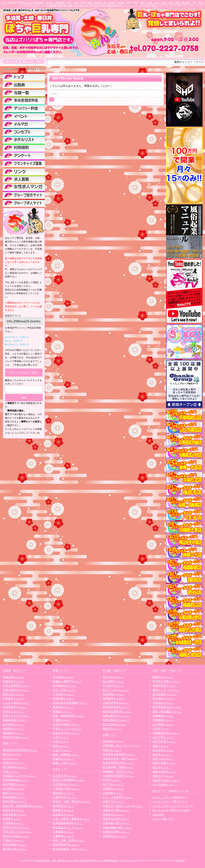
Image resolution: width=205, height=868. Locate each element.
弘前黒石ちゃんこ (13, 698)
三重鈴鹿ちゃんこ (63, 836)
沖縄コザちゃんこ (163, 776)
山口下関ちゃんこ (163, 737)
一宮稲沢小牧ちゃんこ (66, 789)
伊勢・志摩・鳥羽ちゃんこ (69, 840)
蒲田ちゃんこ (61, 746)
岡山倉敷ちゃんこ (163, 750)
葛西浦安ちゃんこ (63, 707)
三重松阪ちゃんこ (63, 832)
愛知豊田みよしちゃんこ (67, 827)
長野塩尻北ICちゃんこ (116, 716)
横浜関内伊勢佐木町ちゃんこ (20, 750)
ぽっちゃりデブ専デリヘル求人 (171, 810)
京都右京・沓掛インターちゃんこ (123, 806)
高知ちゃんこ (161, 746)
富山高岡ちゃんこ (113, 681)
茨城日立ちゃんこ (63, 759)
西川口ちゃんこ (12, 754)
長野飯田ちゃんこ (113, 698)
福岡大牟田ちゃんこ (165, 772)
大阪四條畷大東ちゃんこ (117, 827)
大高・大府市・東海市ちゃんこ (71, 819)
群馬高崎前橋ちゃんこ (16, 780)
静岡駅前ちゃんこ (63, 806)
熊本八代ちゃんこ (163, 759)
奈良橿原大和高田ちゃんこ (119, 754)
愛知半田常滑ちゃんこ (66, 844)
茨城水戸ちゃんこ (13, 763)
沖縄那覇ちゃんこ (163, 720)
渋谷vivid (158, 814)
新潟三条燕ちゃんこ (115, 724)
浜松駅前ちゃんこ (63, 814)
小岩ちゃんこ (61, 737)
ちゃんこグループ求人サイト (170, 801)
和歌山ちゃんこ (112, 750)
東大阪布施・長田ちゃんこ (119, 767)
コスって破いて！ (163, 819)
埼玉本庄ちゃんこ (13, 810)
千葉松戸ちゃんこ (13, 840)
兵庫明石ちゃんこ (113, 789)
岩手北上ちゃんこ (13, 711)
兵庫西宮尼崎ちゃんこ (116, 832)
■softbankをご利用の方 (17, 344)
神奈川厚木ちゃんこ (15, 801)
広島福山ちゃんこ (163, 703)
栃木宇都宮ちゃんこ (15, 784)
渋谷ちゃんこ (61, 741)
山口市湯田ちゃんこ (165, 784)
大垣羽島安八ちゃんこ (66, 784)
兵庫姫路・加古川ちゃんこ (119, 771)
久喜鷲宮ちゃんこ (63, 694)
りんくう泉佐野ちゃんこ (117, 797)
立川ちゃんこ (11, 759)
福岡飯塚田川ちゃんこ (166, 733)
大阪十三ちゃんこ (113, 801)
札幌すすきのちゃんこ (16, 716)
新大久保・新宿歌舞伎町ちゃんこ (23, 806)
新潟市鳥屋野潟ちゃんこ (117, 711)
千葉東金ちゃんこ (13, 823)
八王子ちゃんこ (62, 750)
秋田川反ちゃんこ (13, 694)
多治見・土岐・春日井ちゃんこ (71, 801)
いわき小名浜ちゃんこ (16, 703)
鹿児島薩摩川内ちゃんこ (167, 707)
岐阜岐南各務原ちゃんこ (67, 823)
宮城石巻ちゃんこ (13, 681)
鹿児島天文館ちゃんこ (166, 681)
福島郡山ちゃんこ (13, 729)
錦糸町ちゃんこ (12, 819)
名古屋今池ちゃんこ (65, 776)
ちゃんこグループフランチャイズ (173, 806)
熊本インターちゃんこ (166, 690)
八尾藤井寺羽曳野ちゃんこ (119, 776)
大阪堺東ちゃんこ (113, 793)
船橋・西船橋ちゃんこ (66, 754)
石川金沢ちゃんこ (113, 685)
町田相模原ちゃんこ (15, 797)
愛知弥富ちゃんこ (63, 793)
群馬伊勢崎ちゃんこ (15, 844)
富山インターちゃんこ (116, 690)
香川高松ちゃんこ (163, 698)
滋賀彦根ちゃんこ (113, 741)
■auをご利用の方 (14, 341)
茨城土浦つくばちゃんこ (17, 832)
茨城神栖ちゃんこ (63, 698)
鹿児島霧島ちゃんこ (165, 694)
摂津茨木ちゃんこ (113, 814)
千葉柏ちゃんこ (62, 720)
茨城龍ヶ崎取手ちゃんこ (67, 681)
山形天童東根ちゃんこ (16, 685)
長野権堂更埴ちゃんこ (116, 707)
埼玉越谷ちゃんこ (63, 677)
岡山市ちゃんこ (162, 767)
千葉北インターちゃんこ (67, 729)
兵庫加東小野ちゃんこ (116, 823)
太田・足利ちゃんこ (65, 690)
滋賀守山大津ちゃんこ (116, 819)
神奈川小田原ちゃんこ (16, 836)
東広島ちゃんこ (162, 754)
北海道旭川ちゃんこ (15, 707)
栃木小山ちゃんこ (13, 793)
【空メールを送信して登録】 (24, 372)
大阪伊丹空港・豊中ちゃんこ (120, 759)
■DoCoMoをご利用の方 (17, 337)
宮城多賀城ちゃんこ (15, 720)
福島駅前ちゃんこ (13, 733)
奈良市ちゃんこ (112, 780)
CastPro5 (180, 860)
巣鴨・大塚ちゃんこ (65, 763)
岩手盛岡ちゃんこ (13, 724)
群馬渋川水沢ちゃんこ (16, 827)
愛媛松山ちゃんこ (163, 677)
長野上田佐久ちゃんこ (116, 720)
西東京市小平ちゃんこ (66, 733)
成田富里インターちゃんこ (19, 776)
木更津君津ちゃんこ (15, 814)
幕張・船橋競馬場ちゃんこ (69, 716)
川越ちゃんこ (11, 771)
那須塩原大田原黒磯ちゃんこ (70, 703)
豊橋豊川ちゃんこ (63, 810)
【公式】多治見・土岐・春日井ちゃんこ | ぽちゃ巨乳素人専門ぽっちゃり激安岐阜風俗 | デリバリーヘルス (85, 860)
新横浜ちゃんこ (62, 711)
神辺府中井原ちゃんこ (166, 780)
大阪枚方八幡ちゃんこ (116, 810)
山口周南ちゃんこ (163, 724)
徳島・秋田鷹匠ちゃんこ (167, 711)
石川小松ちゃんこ (113, 677)
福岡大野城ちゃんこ (165, 741)
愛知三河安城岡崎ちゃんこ (69, 780)
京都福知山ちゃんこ (115, 836)
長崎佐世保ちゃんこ (165, 685)
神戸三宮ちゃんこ (113, 784)
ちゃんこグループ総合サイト (170, 797)
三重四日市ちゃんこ (65, 797)
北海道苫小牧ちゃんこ (16, 737)
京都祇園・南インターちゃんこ (121, 745)
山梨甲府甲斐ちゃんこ (116, 703)
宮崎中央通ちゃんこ (165, 763)
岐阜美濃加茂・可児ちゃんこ (70, 849)
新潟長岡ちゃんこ (113, 694)
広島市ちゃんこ (162, 729)
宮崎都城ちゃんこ (163, 716)
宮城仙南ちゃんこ (13, 677)
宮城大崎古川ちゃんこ (16, 690)
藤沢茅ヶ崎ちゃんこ (15, 849)
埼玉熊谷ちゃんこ (13, 789)
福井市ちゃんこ (112, 729)
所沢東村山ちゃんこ (65, 685)
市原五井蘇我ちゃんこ (66, 724)
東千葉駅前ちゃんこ (15, 767)
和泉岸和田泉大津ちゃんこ (119, 763)
